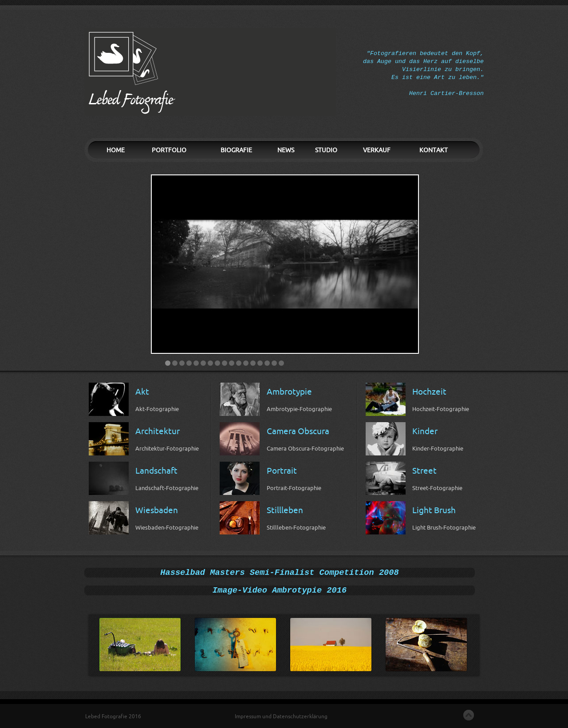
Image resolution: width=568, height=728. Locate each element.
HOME (116, 150)
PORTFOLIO (169, 150)
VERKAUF (377, 150)
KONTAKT (434, 150)
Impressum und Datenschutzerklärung (281, 716)
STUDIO (326, 150)
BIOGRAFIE (236, 150)
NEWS (286, 150)
